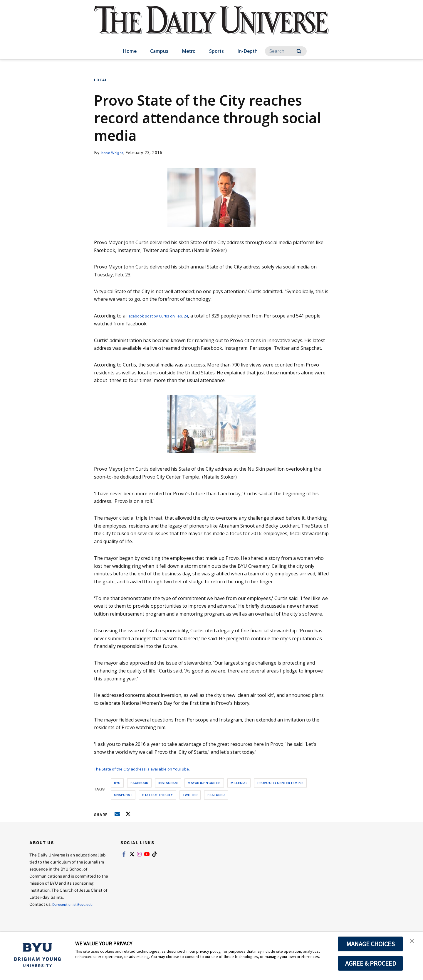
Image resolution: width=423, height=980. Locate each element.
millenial (239, 783)
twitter (190, 795)
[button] (413, 942)
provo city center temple (280, 783)
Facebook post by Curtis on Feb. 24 (165, 316)
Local (101, 80)
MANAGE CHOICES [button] (371, 944)
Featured (216, 795)
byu (117, 783)
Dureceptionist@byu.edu (76, 904)
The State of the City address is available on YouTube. (154, 769)
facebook (139, 783)
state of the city (157, 795)
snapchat (123, 795)
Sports (216, 51)
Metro (189, 51)
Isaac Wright (114, 152)
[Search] (286, 51)
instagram (168, 783)
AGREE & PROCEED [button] (371, 963)
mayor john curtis (204, 783)
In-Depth (247, 51)
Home (130, 51)
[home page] (211, 26)
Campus (159, 51)
